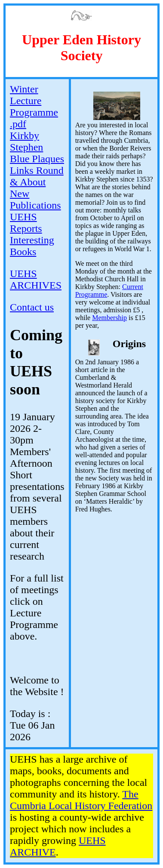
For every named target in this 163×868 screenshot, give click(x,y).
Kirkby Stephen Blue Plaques (37, 147)
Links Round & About (37, 176)
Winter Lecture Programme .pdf (34, 106)
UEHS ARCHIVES (36, 279)
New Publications (35, 199)
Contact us (32, 307)
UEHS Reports (26, 223)
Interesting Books (32, 246)
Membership (109, 318)
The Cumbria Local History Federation (81, 800)
